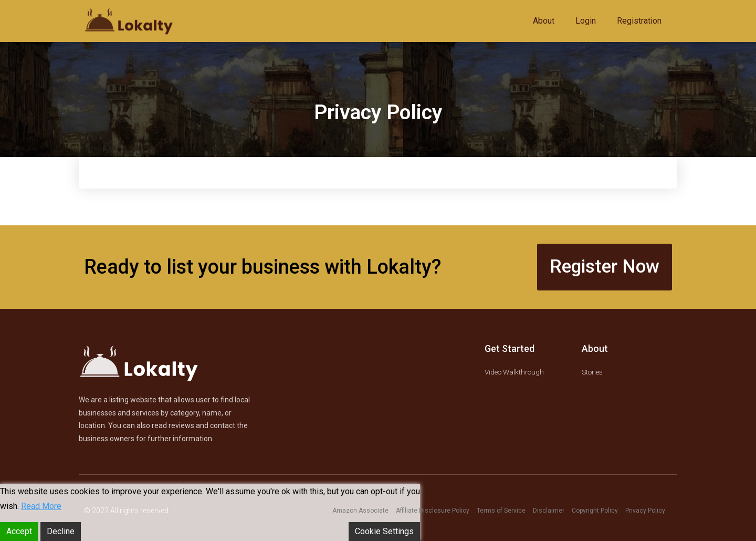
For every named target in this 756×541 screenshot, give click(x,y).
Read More (41, 506)
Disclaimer (549, 511)
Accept (19, 531)
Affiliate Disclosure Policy (433, 511)
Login (586, 21)
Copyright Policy (595, 511)
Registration (639, 21)
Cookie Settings (384, 531)
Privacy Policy (645, 511)
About (544, 21)
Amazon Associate (360, 511)
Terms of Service (501, 511)
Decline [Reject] (61, 531)
